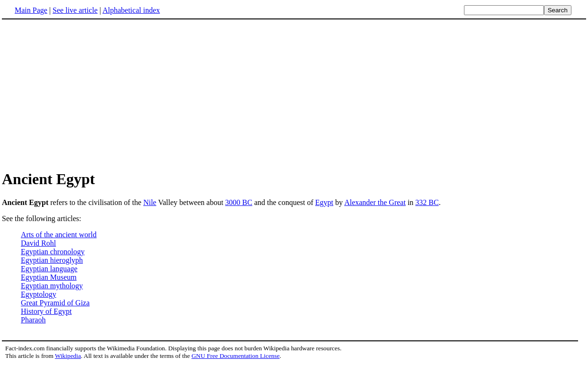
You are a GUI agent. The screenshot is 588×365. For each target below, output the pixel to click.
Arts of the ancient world (59, 235)
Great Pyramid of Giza (55, 303)
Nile (150, 202)
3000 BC (239, 202)
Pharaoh (33, 320)
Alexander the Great (375, 202)
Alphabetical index (131, 10)
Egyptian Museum (49, 277)
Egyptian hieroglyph (52, 260)
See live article (75, 10)
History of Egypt (46, 311)
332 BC (427, 202)
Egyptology (39, 294)
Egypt (324, 202)
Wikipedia (68, 356)
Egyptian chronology (53, 252)
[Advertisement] (81, 94)
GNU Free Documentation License (235, 356)
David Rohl (38, 243)
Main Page (31, 10)
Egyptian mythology (52, 286)
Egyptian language (49, 269)
